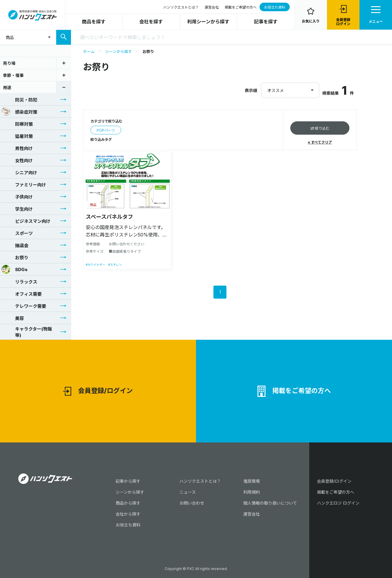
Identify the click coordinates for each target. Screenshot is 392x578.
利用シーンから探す (208, 22)
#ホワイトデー (95, 265)
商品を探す (94, 22)
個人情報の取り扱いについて (270, 503)
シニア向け (19, 172)
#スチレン (115, 265)
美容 (13, 318)
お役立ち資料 (275, 7)
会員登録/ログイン (98, 391)
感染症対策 (19, 112)
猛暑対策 (17, 136)
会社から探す (128, 514)
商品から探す (128, 503)
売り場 (9, 63)
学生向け (17, 209)
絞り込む (320, 128)
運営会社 (212, 7)
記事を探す (266, 22)
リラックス (19, 281)
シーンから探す (119, 51)
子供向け (17, 197)
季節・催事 (13, 75)
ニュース (188, 492)
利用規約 (252, 492)
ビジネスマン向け (26, 221)
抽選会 (15, 245)
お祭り (15, 257)
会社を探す (151, 22)
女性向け (17, 160)
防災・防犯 (19, 99)
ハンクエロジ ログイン (338, 503)
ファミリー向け (24, 184)
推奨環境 (252, 481)
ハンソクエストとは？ (181, 7)
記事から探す (128, 481)
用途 (7, 87)
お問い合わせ (192, 503)
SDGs (14, 269)
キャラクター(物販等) (27, 332)
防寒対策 (17, 124)
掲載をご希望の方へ (241, 7)
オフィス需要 (22, 294)
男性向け (17, 148)
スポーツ (17, 233)
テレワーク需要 (24, 306)
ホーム (89, 51)
